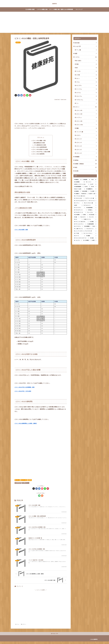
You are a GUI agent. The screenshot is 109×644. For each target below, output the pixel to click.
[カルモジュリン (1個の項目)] (91, 229)
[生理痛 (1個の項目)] (93, 222)
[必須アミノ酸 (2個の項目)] (92, 194)
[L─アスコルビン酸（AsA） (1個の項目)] (85, 196)
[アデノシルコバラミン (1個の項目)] (80, 224)
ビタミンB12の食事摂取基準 (40, 147)
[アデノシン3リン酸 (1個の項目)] (91, 198)
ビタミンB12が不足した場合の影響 (41, 152)
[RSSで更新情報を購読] (42, 496)
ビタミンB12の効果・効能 (22, 230)
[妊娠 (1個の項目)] (77, 217)
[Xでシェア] (16, 95)
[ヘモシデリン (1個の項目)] (78, 240)
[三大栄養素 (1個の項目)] (87, 240)
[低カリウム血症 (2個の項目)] (80, 189)
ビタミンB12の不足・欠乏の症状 (24, 391)
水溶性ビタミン (25, 483)
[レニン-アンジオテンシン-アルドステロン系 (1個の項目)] (85, 231)
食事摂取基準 (18, 483)
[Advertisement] (55, 23)
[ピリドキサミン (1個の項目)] (78, 226)
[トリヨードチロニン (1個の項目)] (90, 233)
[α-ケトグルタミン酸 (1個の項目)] (90, 203)
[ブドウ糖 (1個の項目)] (78, 233)
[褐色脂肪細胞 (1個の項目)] (91, 208)
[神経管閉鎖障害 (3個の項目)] (79, 187)
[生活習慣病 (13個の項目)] (79, 182)
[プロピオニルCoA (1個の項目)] (79, 198)
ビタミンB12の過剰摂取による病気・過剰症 (27, 424)
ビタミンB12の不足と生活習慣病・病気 (26, 387)
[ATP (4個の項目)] (93, 184)
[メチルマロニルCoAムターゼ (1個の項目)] (81, 201)
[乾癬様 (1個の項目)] (91, 236)
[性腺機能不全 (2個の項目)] (91, 189)
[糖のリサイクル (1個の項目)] (90, 219)
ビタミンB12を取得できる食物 (40, 150)
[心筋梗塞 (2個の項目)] (77, 194)
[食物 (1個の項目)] (85, 215)
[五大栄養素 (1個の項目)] (78, 215)
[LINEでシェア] (27, 95)
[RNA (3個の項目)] (94, 187)
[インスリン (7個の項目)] (91, 182)
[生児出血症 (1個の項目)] (93, 215)
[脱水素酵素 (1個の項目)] (88, 226)
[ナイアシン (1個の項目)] (78, 203)
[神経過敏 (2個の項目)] (77, 191)
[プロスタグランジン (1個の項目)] (80, 210)
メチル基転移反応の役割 (40, 145)
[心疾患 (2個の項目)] (93, 191)
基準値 (30, 480)
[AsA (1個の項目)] (78, 219)
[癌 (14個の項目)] (94, 180)
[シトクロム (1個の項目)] (92, 212)
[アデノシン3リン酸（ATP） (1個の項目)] (81, 222)
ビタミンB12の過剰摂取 (38, 154)
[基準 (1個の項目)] (94, 240)
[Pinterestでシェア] (30, 95)
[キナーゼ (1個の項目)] (80, 236)
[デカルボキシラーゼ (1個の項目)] (80, 212)
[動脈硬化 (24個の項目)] (78, 180)
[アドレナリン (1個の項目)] (92, 201)
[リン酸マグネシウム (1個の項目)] (80, 229)
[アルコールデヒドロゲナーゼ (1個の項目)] (81, 238)
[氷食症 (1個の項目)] (93, 238)
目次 (39, 137)
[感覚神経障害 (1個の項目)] (92, 224)
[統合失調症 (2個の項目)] (86, 191)
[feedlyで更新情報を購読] (39, 496)
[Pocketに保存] (24, 95)
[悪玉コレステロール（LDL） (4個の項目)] (82, 184)
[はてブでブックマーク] (22, 95)
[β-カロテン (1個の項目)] (84, 217)
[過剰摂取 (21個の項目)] (86, 180)
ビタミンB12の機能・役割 (39, 141)
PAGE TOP (54, 636)
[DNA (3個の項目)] (87, 187)
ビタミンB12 (24, 480)
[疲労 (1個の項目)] (78, 205)
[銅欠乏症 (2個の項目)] (84, 194)
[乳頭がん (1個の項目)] (92, 210)
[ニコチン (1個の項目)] (93, 217)
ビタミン (17, 480)
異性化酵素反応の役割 (39, 143)
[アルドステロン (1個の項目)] (80, 208)
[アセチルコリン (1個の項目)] (90, 205)
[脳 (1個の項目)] (94, 226)
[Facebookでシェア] (19, 95)
